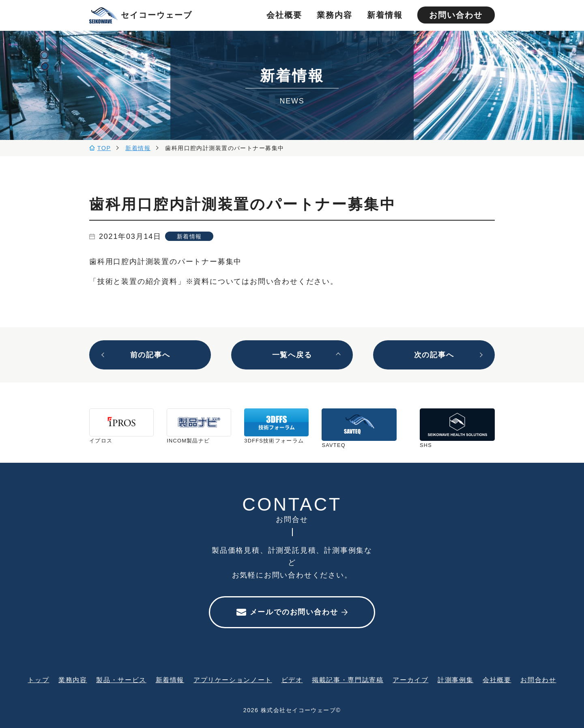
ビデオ (292, 680)
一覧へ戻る (292, 355)
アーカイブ (410, 680)
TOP (104, 148)
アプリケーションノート (233, 680)
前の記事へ (150, 355)
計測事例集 (455, 680)
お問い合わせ (456, 15)
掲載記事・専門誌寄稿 (348, 680)
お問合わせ (538, 680)
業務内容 (335, 15)
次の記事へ (434, 355)
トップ (38, 680)
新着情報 (385, 15)
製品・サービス (121, 680)
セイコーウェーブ (141, 15)
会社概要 (284, 15)
